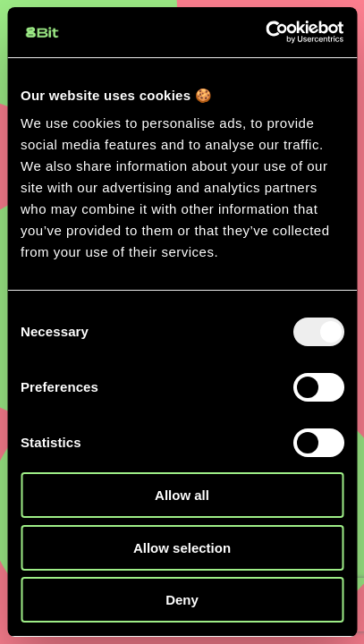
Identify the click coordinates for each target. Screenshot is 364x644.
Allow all (182, 495)
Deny (182, 600)
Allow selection (182, 548)
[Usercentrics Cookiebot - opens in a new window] (265, 32)
